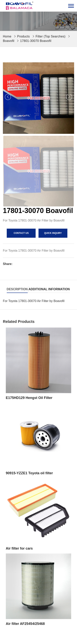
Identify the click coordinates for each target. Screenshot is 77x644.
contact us (21, 233)
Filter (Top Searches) (51, 36)
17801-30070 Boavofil (36, 41)
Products (23, 36)
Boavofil (9, 41)
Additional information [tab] (49, 289)
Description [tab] (17, 289)
